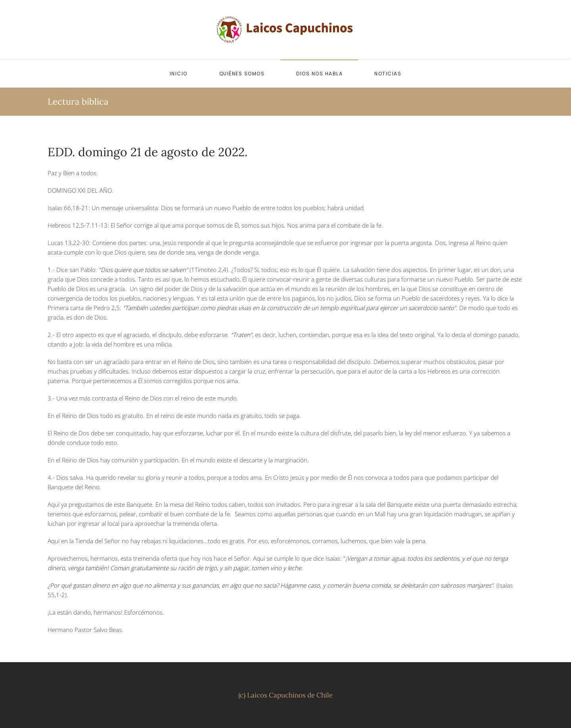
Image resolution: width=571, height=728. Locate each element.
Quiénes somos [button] (242, 74)
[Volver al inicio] (285, 30)
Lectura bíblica (78, 102)
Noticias (388, 74)
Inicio (179, 74)
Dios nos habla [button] (319, 74)
